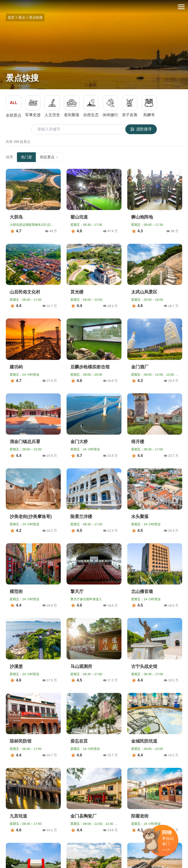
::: (2, 3)
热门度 (26, 157)
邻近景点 (50, 157)
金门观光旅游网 (94, 7)
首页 (11, 17)
